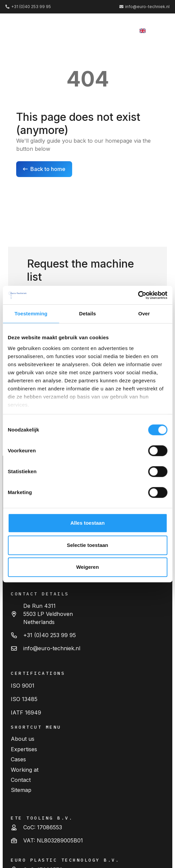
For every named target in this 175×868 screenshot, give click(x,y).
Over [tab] (144, 314)
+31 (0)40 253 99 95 (50, 635)
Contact (21, 780)
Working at (25, 770)
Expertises (24, 749)
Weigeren (87, 567)
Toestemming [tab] (31, 314)
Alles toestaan (88, 523)
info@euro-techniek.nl (52, 648)
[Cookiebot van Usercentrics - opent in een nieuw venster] (138, 295)
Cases (18, 759)
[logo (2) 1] (28, 30)
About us (23, 739)
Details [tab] (88, 314)
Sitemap (21, 790)
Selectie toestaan (87, 545)
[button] (159, 30)
